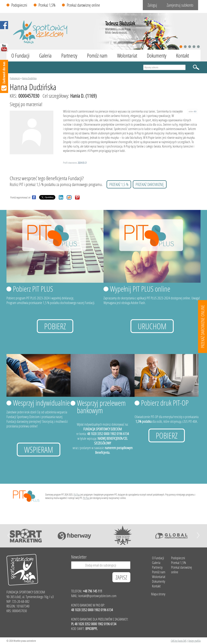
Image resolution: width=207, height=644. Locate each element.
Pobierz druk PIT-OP (165, 403)
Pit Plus (77, 494)
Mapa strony (158, 594)
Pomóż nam (97, 56)
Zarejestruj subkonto (180, 5)
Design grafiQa (194, 641)
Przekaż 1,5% (47, 5)
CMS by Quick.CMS (179, 641)
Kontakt (182, 56)
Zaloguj (152, 5)
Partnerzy (69, 56)
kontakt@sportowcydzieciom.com (97, 596)
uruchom (152, 326)
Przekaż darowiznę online (83, 5)
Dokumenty (157, 56)
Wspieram (39, 450)
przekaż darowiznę (150, 184)
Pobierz (55, 326)
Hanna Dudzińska (29, 78)
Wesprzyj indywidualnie (41, 403)
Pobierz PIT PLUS (33, 289)
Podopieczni (19, 5)
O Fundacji (20, 56)
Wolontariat (127, 56)
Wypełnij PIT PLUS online (140, 289)
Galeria (45, 56)
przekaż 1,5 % (119, 184)
